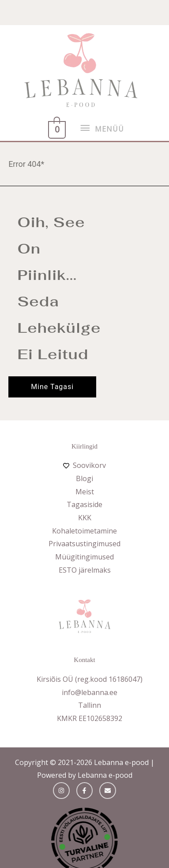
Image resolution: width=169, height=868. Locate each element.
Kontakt (84, 660)
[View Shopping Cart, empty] (56, 129)
